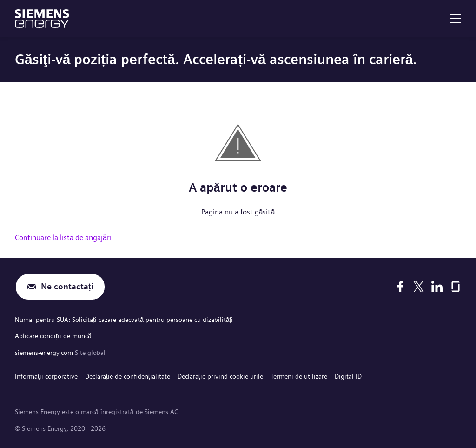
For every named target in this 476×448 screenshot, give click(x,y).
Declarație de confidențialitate (128, 376)
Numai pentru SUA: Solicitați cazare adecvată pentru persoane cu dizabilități (124, 320)
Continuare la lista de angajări (63, 237)
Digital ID (348, 376)
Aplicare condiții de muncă (53, 336)
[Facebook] (400, 287)
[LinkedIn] (437, 287)
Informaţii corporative (46, 376)
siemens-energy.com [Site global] (45, 353)
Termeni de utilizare (299, 376)
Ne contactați (67, 287)
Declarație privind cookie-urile (220, 376)
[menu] (456, 19)
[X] (419, 287)
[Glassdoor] (456, 287)
